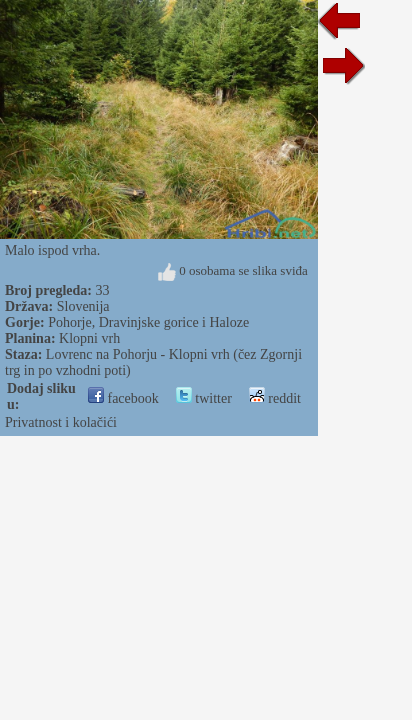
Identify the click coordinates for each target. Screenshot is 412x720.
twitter (204, 398)
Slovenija (83, 306)
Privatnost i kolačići (61, 422)
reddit (275, 398)
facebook (123, 398)
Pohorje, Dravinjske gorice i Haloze (148, 322)
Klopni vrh (89, 338)
